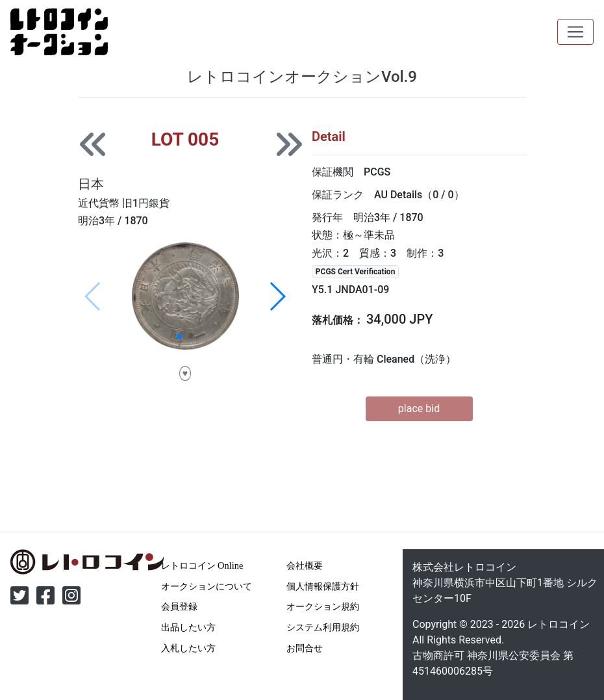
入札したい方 (188, 648)
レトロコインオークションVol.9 (302, 77)
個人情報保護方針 (323, 586)
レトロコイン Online (202, 565)
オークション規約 (323, 606)
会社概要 (305, 565)
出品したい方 (188, 627)
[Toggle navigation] (575, 32)
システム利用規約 (323, 627)
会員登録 (179, 606)
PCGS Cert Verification (356, 272)
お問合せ (305, 648)
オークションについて (207, 586)
